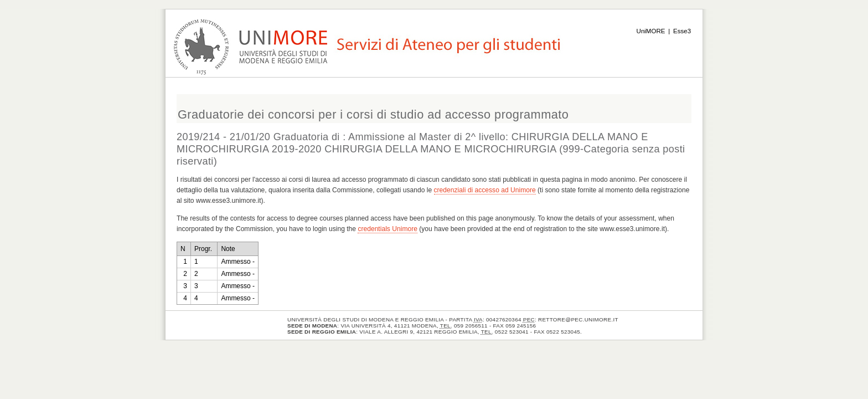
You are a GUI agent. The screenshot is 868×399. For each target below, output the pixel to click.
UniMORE (651, 31)
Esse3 (682, 31)
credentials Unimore (387, 229)
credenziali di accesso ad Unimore (485, 190)
